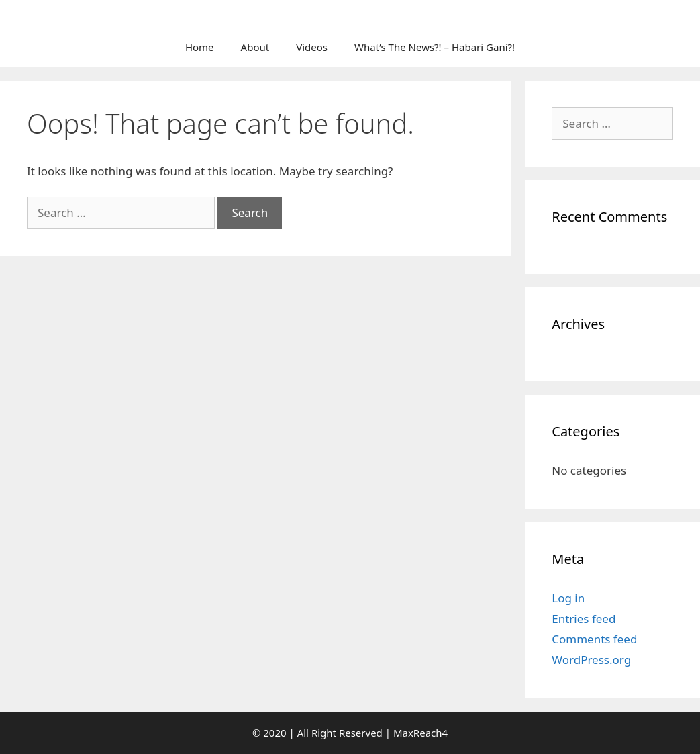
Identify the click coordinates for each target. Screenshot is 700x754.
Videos (312, 47)
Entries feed (584, 619)
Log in (568, 598)
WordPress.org (591, 660)
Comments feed (594, 639)
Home (200, 47)
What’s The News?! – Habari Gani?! (435, 47)
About (255, 47)
